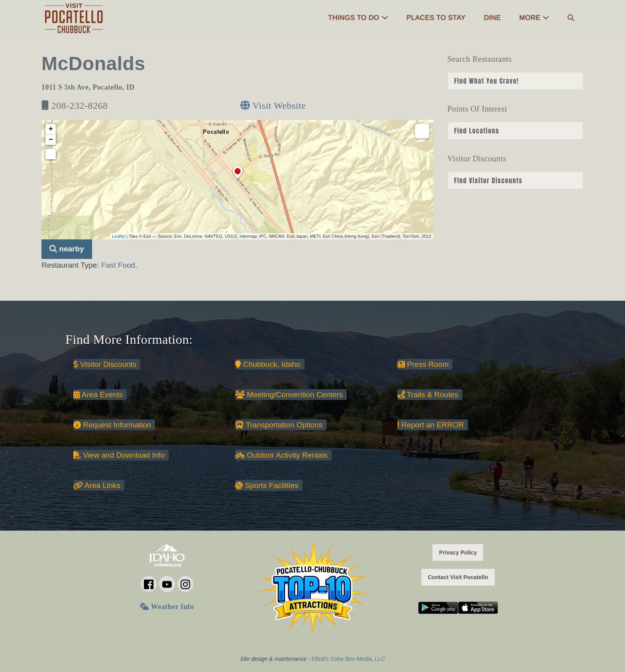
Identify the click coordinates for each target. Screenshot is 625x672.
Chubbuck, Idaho (268, 364)
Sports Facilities (267, 485)
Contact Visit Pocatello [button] (458, 577)
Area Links (97, 485)
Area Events (98, 395)
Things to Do (358, 18)
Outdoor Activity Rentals (281, 455)
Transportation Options (279, 425)
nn (515, 81)
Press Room (423, 364)
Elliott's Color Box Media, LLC (348, 659)
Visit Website (273, 106)
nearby (67, 249)
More (534, 18)
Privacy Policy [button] (458, 552)
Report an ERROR (431, 425)
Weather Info (167, 607)
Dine (492, 18)
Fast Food (118, 265)
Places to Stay (436, 18)
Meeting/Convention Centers (289, 395)
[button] (571, 18)
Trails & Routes (428, 395)
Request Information (112, 425)
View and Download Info (119, 455)
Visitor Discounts (105, 364)
